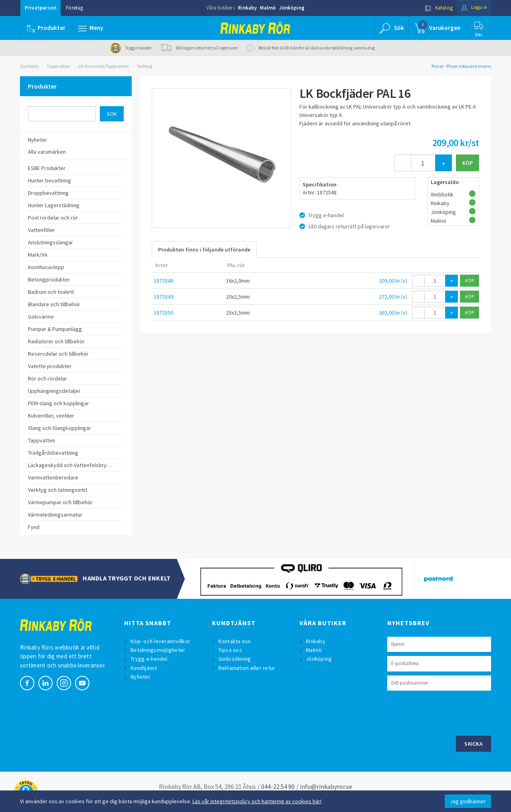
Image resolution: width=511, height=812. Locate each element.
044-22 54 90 (278, 786)
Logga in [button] (472, 8)
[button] (91, 28)
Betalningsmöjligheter (159, 650)
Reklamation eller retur (248, 668)
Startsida (29, 66)
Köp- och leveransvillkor (161, 641)
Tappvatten (58, 66)
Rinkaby (247, 8)
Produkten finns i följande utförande (204, 250)
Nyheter (141, 677)
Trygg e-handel (150, 659)
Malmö (268, 8)
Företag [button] (74, 8)
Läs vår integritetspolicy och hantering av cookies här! (257, 801)
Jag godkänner (468, 801)
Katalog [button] (434, 8)
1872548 (163, 281)
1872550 (163, 313)
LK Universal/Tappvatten (104, 66)
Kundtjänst (145, 668)
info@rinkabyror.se (326, 786)
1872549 (163, 297)
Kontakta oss (236, 641)
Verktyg (145, 66)
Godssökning (236, 659)
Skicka (473, 744)
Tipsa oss (231, 650)
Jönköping (292, 8)
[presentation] (448, 712)
